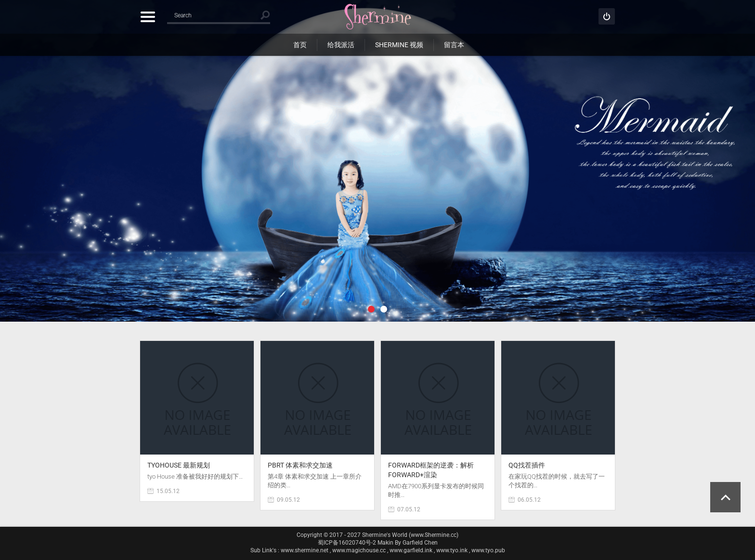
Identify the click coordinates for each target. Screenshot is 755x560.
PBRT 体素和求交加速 (300, 465)
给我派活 (341, 45)
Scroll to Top (725, 497)
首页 (300, 45)
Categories (148, 17)
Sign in (607, 16)
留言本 (454, 45)
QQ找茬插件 (527, 465)
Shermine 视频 (399, 45)
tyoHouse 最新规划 (179, 465)
